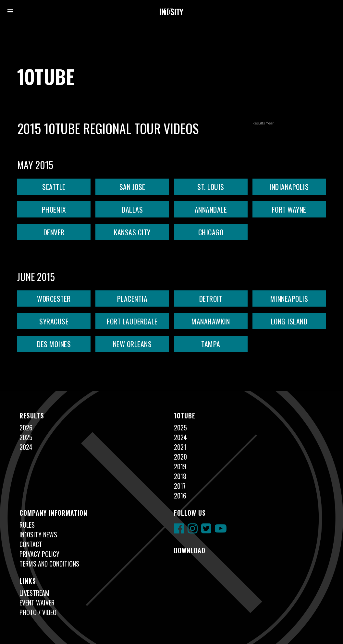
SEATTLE (54, 187)
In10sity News (38, 534)
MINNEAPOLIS (289, 299)
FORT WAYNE (289, 209)
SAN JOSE (132, 187)
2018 (180, 476)
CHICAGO (211, 232)
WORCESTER (54, 299)
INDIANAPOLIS (289, 187)
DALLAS (132, 209)
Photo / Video (38, 612)
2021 (180, 447)
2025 (26, 437)
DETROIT (211, 299)
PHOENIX (54, 209)
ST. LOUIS (211, 187)
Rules (27, 525)
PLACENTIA (132, 299)
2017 (180, 486)
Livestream (35, 593)
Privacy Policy (39, 554)
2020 (180, 457)
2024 (26, 447)
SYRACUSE (54, 321)
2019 (180, 466)
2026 (26, 427)
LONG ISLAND (289, 321)
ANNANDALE (211, 209)
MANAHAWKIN (211, 321)
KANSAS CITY (132, 232)
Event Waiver (37, 603)
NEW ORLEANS (132, 344)
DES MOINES (54, 344)
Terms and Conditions (49, 564)
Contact (31, 544)
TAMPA (211, 344)
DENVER (54, 232)
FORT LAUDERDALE (132, 321)
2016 (180, 496)
